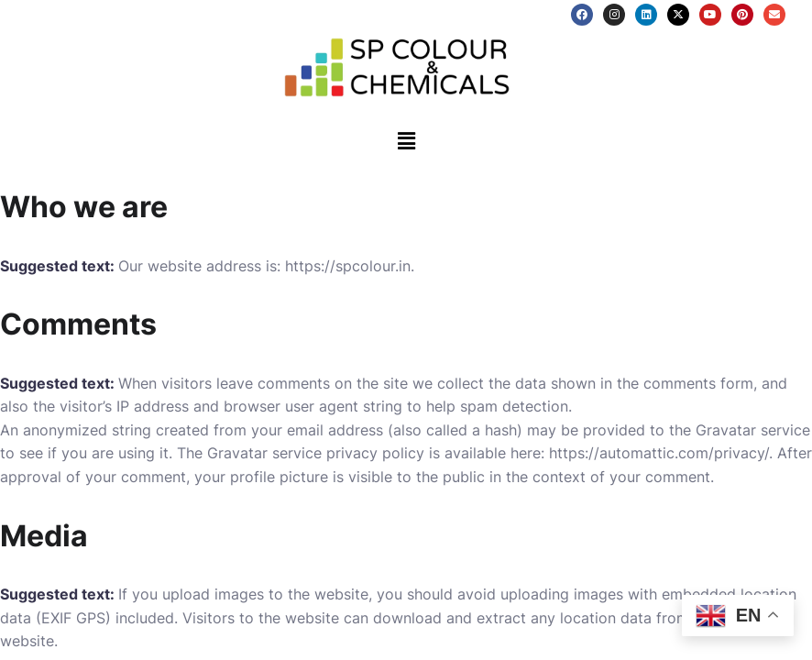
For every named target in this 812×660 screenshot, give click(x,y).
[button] (406, 141)
